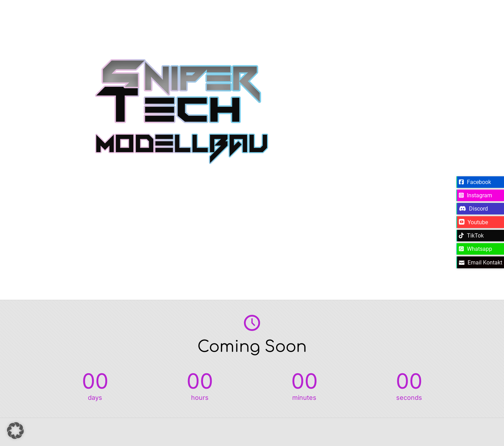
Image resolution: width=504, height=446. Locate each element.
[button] (15, 431)
